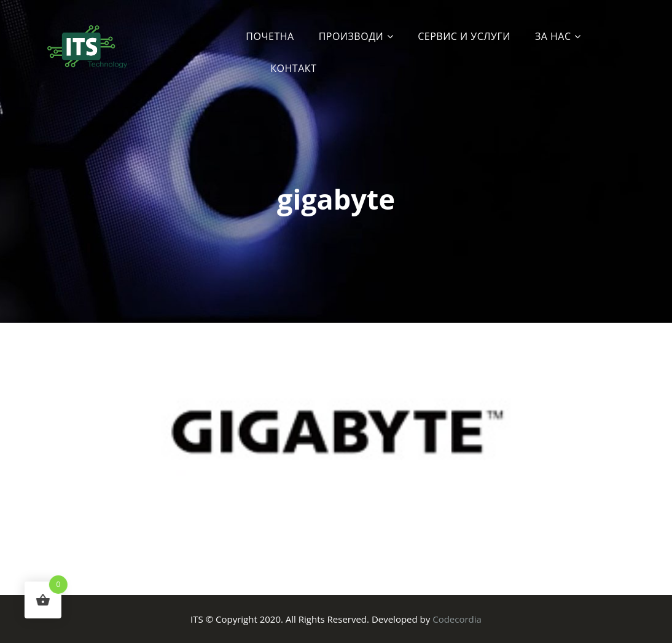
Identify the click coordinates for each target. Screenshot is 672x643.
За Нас (553, 36)
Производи (351, 36)
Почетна (270, 36)
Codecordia (457, 619)
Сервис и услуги (464, 36)
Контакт (293, 68)
